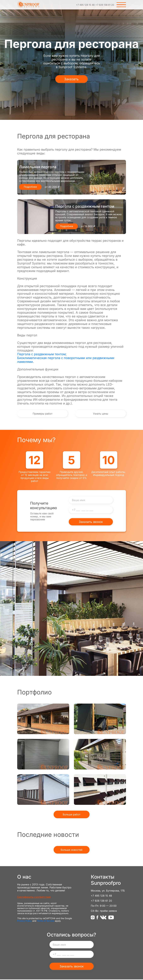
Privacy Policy (24, 921)
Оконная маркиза (100, 790)
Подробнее (31, 187)
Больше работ (71, 815)
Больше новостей (71, 850)
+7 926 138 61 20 (103, 5)
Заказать (72, 79)
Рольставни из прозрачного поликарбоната (43, 719)
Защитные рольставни (43, 754)
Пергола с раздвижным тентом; (42, 354)
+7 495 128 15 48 (82, 5)
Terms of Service (46, 921)
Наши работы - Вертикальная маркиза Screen (100, 719)
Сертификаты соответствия (34, 898)
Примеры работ (34, 414)
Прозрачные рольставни (100, 754)
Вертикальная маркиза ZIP (43, 790)
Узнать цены (109, 414)
